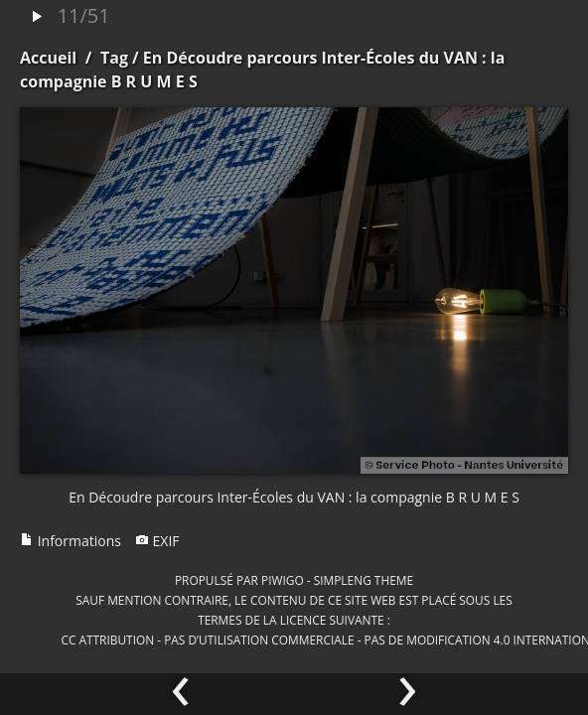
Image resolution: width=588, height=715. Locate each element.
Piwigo (283, 580)
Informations (71, 541)
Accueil (48, 58)
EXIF (157, 541)
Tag (114, 58)
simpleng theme (364, 580)
